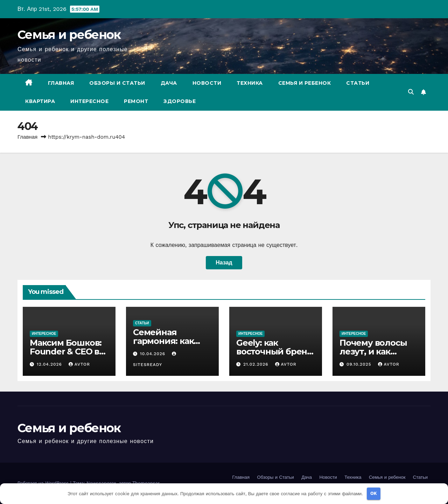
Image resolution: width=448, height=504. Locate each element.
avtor (79, 364)
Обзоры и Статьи (117, 83)
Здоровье (180, 101)
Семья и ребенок (69, 35)
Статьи (358, 83)
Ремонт (136, 101)
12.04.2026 (50, 364)
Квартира (40, 101)
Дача (169, 83)
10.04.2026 (153, 354)
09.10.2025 (360, 364)
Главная (61, 83)
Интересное (89, 101)
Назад (224, 263)
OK (374, 493)
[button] (411, 92)
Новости (207, 83)
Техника (250, 83)
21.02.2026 (257, 364)
